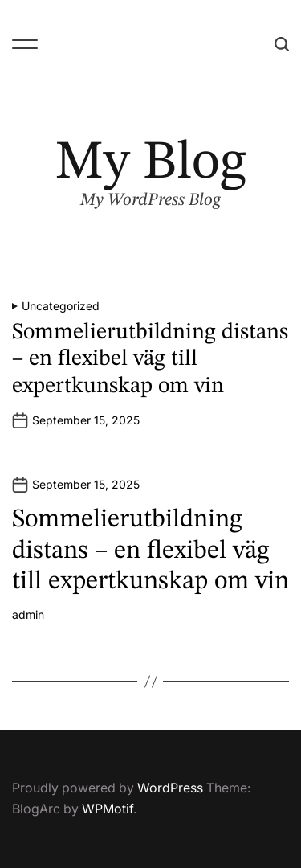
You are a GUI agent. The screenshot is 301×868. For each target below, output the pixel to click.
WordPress (170, 788)
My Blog (151, 164)
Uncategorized (61, 306)
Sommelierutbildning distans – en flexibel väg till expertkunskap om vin (150, 360)
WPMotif (108, 809)
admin (28, 615)
